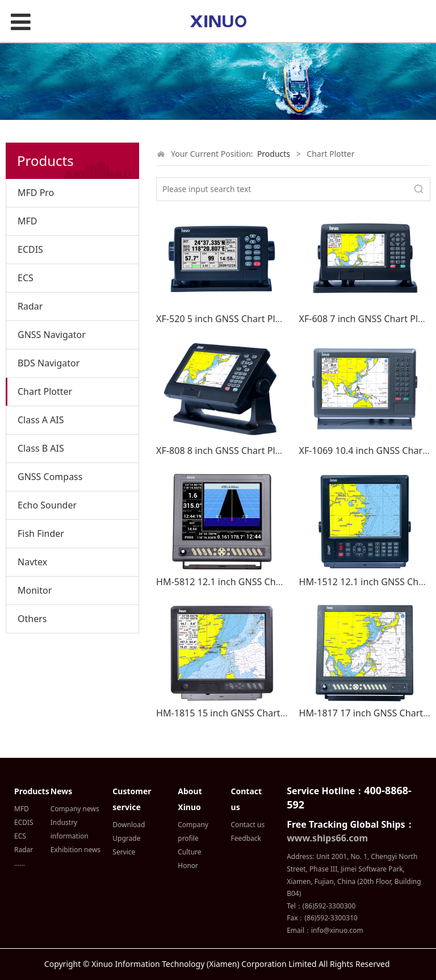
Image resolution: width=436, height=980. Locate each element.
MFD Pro (36, 193)
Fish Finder (41, 533)
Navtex (32, 562)
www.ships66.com (327, 838)
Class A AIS (41, 420)
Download (129, 825)
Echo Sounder (47, 505)
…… (20, 863)
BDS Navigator (49, 363)
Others (32, 619)
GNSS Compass (50, 477)
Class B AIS (41, 448)
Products (274, 154)
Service (124, 852)
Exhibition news (76, 850)
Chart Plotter (45, 391)
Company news (75, 809)
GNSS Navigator (52, 335)
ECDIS (30, 249)
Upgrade (126, 838)
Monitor (35, 590)
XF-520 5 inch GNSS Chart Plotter (226, 319)
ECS (26, 278)
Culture (189, 852)
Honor (188, 866)
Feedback (246, 838)
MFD (28, 221)
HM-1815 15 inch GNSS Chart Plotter (234, 713)
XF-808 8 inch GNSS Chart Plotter (226, 451)
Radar (30, 306)
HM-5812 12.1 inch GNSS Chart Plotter (238, 582)
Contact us (248, 825)
